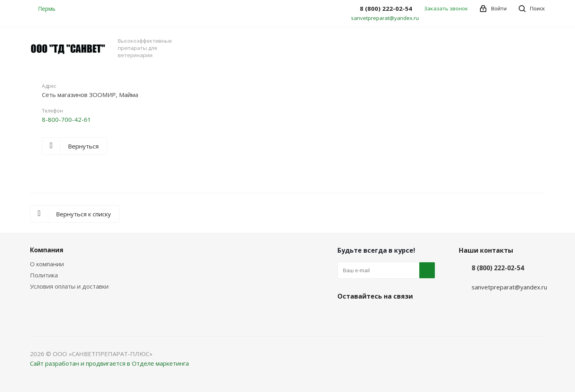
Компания (47, 250)
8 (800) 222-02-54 (498, 268)
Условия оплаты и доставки (69, 286)
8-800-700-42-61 (66, 119)
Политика (44, 275)
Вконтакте (345, 315)
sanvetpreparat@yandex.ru (385, 18)
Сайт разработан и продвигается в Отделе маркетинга (109, 363)
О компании (47, 264)
